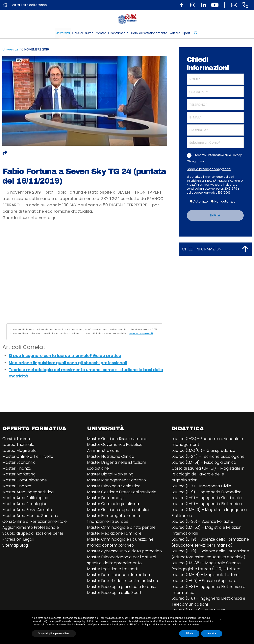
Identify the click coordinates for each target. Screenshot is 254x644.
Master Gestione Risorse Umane (118, 439)
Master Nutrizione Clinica (111, 457)
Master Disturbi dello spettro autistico (124, 582)
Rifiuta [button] (189, 633)
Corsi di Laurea (83, 33)
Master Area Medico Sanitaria (31, 516)
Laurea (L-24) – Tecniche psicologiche (209, 457)
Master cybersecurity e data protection (126, 552)
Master (101, 33)
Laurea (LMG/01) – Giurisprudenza (204, 451)
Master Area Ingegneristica (29, 493)
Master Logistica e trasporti (114, 570)
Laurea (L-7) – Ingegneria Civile (202, 487)
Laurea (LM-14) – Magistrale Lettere (206, 576)
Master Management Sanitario (117, 481)
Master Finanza (17, 469)
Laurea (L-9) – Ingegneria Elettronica (208, 504)
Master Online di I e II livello (28, 457)
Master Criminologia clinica (114, 504)
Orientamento (118, 33)
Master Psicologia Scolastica (115, 487)
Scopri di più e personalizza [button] (54, 633)
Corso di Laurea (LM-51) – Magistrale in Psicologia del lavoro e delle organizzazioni (209, 475)
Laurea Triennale (19, 445)
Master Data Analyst (107, 499)
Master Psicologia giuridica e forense (123, 588)
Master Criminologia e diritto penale (122, 528)
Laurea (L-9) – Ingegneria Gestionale (208, 499)
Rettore (175, 33)
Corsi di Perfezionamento (149, 33)
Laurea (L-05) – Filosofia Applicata (205, 582)
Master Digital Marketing (111, 475)
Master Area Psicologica (26, 504)
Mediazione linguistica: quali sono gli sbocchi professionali (68, 363)
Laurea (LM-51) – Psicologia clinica (205, 463)
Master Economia (20, 463)
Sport (186, 33)
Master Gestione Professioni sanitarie (123, 493)
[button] (220, 620)
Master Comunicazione (25, 481)
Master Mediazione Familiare (115, 534)
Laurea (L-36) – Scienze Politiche (203, 522)
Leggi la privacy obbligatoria (209, 169)
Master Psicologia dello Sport (115, 594)
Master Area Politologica (26, 499)
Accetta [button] (212, 633)
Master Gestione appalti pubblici (119, 510)
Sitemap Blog (16, 546)
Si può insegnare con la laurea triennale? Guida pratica (65, 356)
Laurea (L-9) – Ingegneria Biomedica (208, 493)
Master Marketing (19, 475)
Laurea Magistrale (20, 451)
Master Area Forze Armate (28, 510)
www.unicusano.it (141, 333)
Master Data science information (119, 576)
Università (63, 33)
